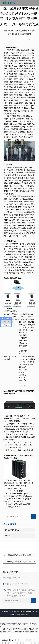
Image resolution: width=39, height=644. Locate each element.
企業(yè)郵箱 (25, 615)
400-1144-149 (18, 578)
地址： (10, 590)
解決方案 (9, 536)
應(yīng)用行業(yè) (12, 530)
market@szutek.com (21, 584)
